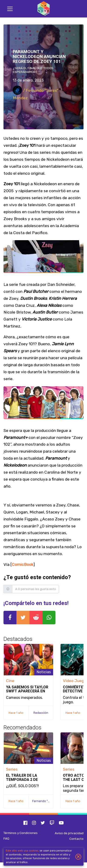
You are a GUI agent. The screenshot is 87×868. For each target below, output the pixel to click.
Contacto (76, 839)
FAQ (6, 838)
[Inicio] (44, 9)
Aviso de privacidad (69, 833)
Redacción (41, 713)
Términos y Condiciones (21, 833)
